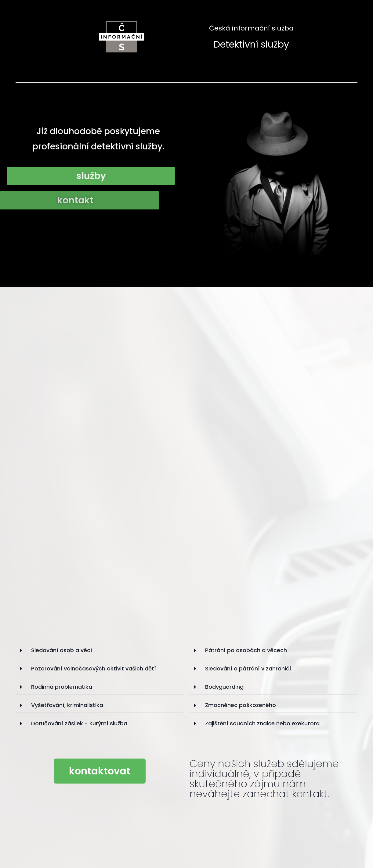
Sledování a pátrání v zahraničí (248, 668)
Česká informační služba (251, 28)
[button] (100, 771)
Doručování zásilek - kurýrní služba (79, 723)
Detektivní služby (251, 45)
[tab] (100, 650)
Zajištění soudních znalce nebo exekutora (262, 723)
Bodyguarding (224, 687)
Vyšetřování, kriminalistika (67, 705)
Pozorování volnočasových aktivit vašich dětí (94, 668)
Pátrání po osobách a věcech (246, 650)
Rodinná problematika (62, 687)
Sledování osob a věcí (62, 650)
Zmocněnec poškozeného (241, 705)
